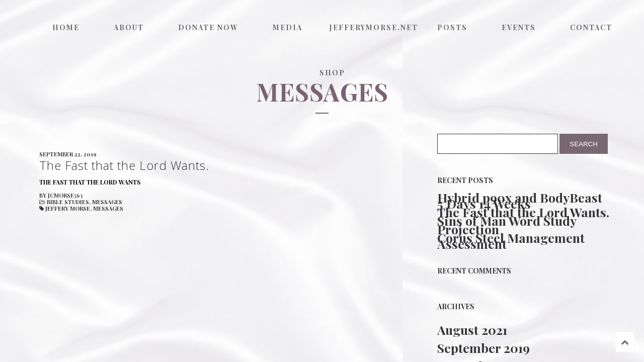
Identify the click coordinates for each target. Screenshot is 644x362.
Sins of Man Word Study (507, 221)
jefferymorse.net (372, 27)
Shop (332, 73)
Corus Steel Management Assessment (511, 241)
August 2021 (472, 330)
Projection (468, 229)
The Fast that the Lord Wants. (523, 212)
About (129, 27)
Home (66, 27)
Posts (452, 27)
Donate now (208, 27)
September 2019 (484, 348)
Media (288, 27)
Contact (591, 27)
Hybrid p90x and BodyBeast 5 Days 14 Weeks (520, 201)
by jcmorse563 (61, 195)
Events (519, 27)
